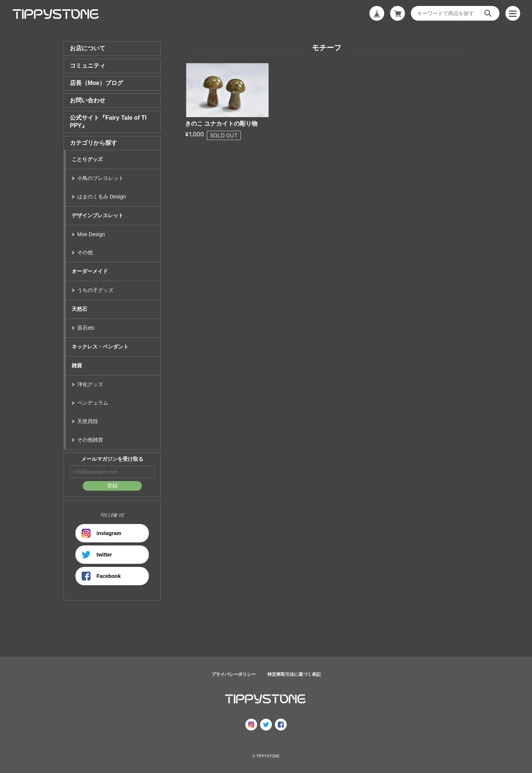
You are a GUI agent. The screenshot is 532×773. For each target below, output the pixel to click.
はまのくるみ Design (101, 197)
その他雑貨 (90, 440)
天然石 (79, 309)
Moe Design (91, 234)
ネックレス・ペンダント (100, 347)
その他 (85, 252)
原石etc (86, 328)
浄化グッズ (90, 384)
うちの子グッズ (95, 290)
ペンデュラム (93, 403)
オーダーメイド (90, 271)
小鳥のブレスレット (100, 178)
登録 (112, 486)
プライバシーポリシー (233, 674)
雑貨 (77, 365)
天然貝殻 (88, 421)
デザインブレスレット (98, 215)
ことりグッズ (87, 159)
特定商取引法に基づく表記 (294, 674)
